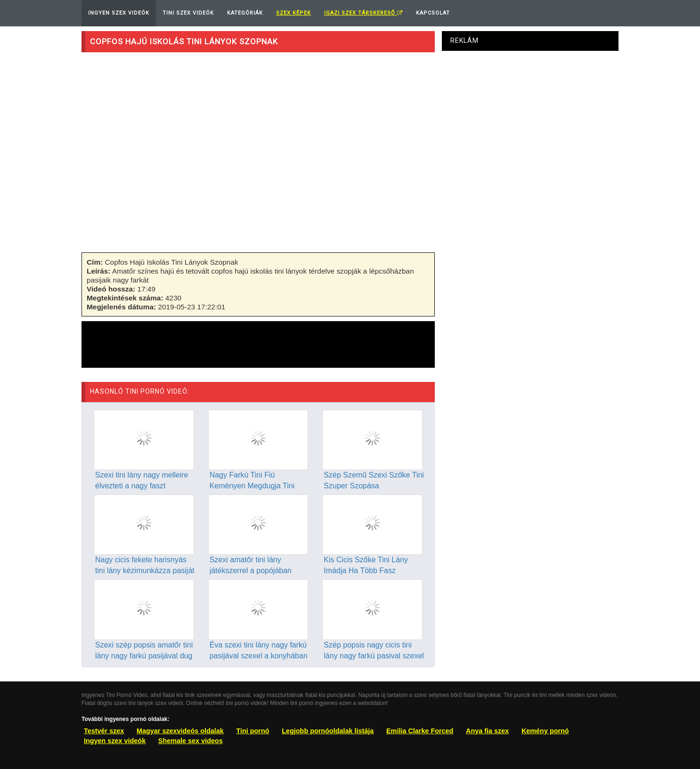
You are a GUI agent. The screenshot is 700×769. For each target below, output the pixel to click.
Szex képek (293, 13)
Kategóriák (245, 13)
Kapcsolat (433, 13)
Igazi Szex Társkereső (363, 13)
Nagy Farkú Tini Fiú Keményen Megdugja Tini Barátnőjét (252, 486)
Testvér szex (104, 731)
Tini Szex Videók (188, 13)
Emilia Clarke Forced (420, 731)
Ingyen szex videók (115, 741)
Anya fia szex (487, 731)
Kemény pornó (545, 731)
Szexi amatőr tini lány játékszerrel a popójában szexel (251, 571)
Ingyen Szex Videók (119, 13)
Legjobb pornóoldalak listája (328, 731)
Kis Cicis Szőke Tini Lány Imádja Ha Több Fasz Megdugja (366, 571)
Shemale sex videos (191, 741)
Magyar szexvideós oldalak (180, 731)
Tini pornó (252, 731)
